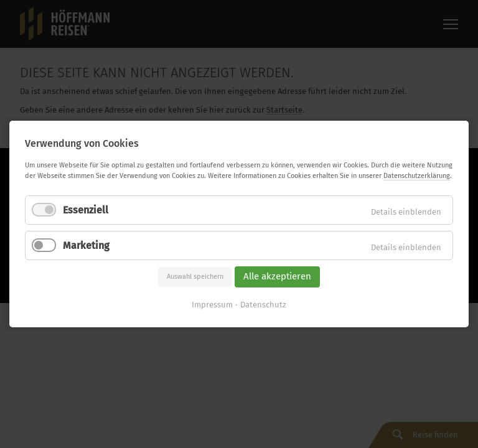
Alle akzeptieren (277, 277)
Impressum (212, 305)
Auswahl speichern (195, 277)
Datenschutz (263, 305)
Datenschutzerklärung (417, 176)
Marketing (86, 245)
